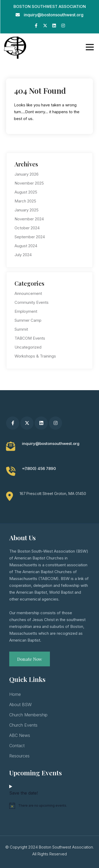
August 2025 (26, 192)
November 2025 (29, 183)
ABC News (20, 735)
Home (15, 694)
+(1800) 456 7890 (39, 468)
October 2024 (27, 228)
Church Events (23, 725)
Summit (21, 329)
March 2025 (25, 201)
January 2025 (27, 210)
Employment (26, 311)
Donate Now (30, 659)
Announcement (28, 293)
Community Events (32, 302)
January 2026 (27, 174)
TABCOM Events (30, 338)
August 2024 (26, 246)
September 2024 (30, 237)
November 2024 (29, 219)
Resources (19, 756)
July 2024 (23, 255)
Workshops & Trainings (35, 356)
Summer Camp (28, 320)
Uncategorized (28, 347)
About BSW (20, 705)
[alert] (49, 806)
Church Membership (28, 715)
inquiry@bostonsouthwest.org (54, 15)
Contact (17, 746)
